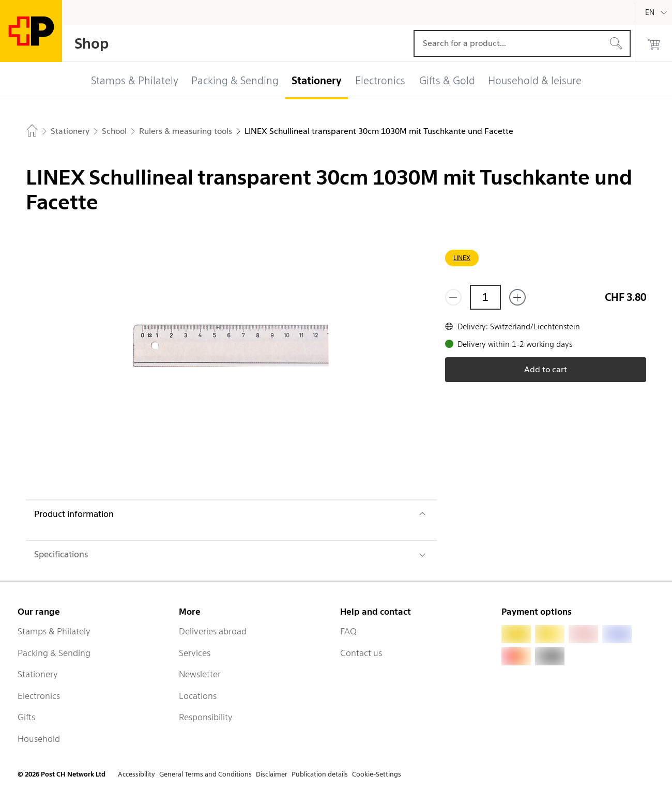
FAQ (348, 631)
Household (39, 739)
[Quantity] (485, 297)
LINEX (462, 258)
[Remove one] (453, 297)
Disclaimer (272, 774)
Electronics (39, 696)
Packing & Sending (54, 653)
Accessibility (136, 774)
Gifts (26, 717)
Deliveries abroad (213, 631)
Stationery (38, 674)
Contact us (361, 653)
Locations (198, 696)
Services (195, 653)
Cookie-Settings (377, 774)
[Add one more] (517, 297)
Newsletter (200, 674)
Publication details (320, 774)
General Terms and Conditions (205, 774)
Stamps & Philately (54, 631)
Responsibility (206, 717)
